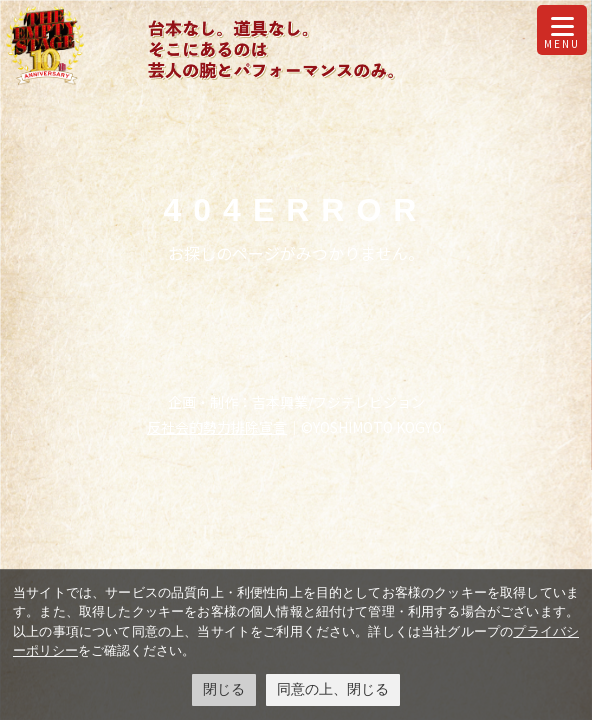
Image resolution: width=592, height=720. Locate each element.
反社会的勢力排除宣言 (217, 427)
